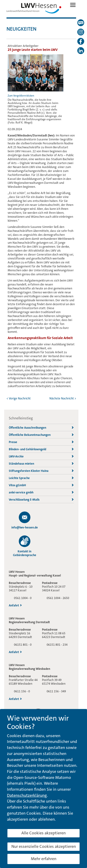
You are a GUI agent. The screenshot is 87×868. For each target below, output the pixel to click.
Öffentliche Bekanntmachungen (41, 435)
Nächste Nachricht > (63, 398)
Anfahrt (15, 606)
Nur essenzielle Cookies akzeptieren (44, 846)
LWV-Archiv (41, 456)
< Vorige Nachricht (19, 398)
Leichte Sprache (41, 478)
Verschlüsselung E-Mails (41, 500)
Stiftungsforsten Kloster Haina (41, 471)
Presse (41, 442)
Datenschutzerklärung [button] (27, 795)
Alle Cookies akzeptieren (43, 833)
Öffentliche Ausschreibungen (41, 428)
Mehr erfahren (44, 859)
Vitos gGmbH (41, 485)
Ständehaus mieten (41, 464)
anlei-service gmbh (41, 492)
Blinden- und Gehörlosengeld (41, 449)
